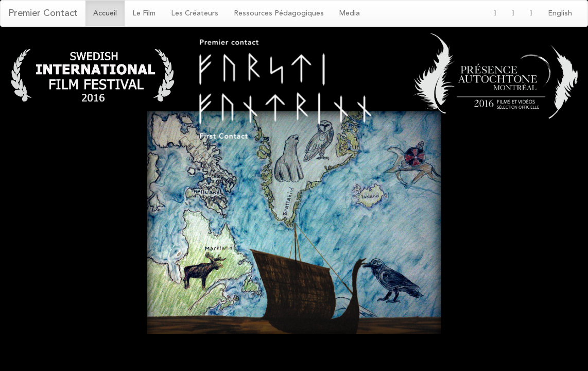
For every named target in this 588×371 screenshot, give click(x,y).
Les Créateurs (195, 13)
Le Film (144, 13)
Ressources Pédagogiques (279, 13)
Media (350, 13)
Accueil (105, 13)
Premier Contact (43, 13)
